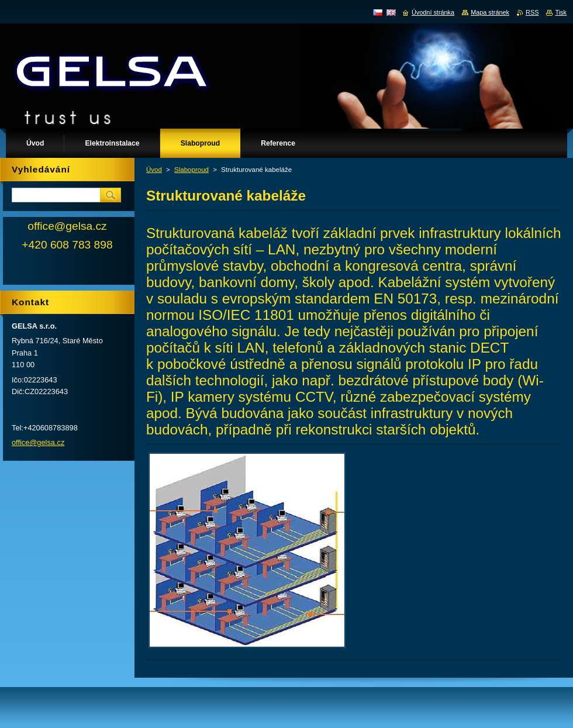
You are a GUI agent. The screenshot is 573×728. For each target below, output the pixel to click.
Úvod (154, 170)
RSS (532, 12)
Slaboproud (191, 170)
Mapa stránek (490, 12)
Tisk (561, 12)
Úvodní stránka (433, 12)
